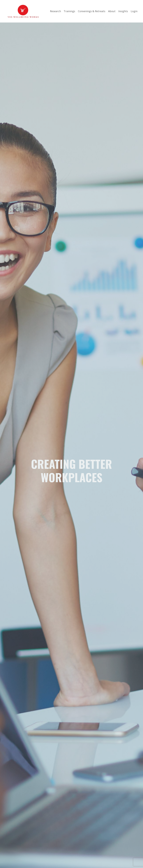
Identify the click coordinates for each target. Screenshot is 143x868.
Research (55, 11)
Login (134, 11)
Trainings (69, 11)
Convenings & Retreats (92, 11)
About (112, 11)
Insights (123, 11)
